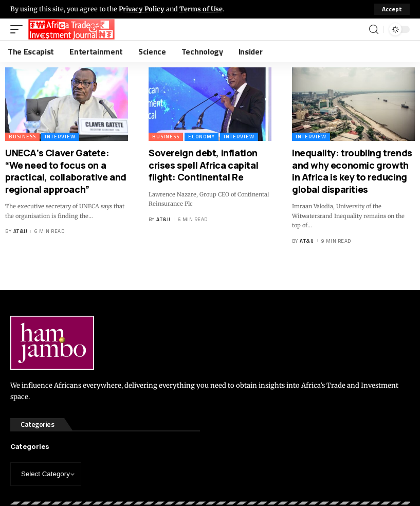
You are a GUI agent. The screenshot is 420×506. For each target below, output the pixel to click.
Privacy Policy (142, 9)
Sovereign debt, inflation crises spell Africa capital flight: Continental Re (203, 165)
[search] (374, 30)
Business (22, 137)
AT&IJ (21, 231)
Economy (202, 137)
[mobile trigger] (19, 29)
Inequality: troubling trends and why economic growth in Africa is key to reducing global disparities (352, 171)
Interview (60, 137)
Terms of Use (202, 9)
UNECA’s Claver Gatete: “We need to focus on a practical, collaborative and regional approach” (66, 171)
